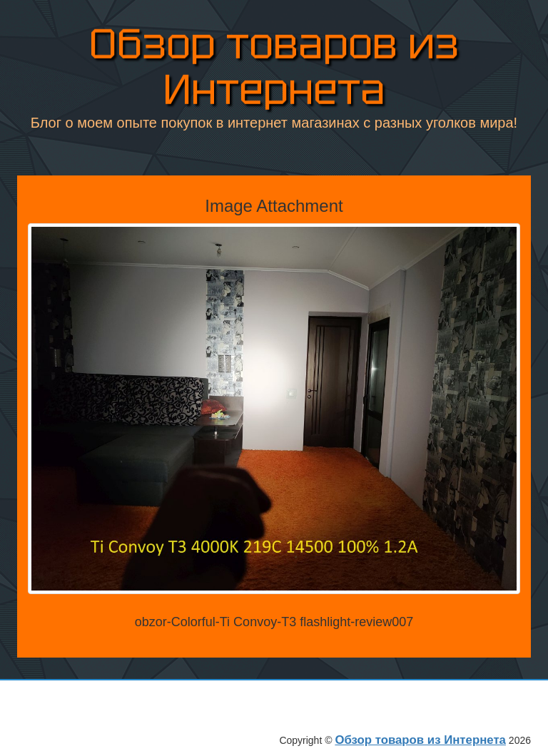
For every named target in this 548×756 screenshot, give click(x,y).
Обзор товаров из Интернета (274, 64)
